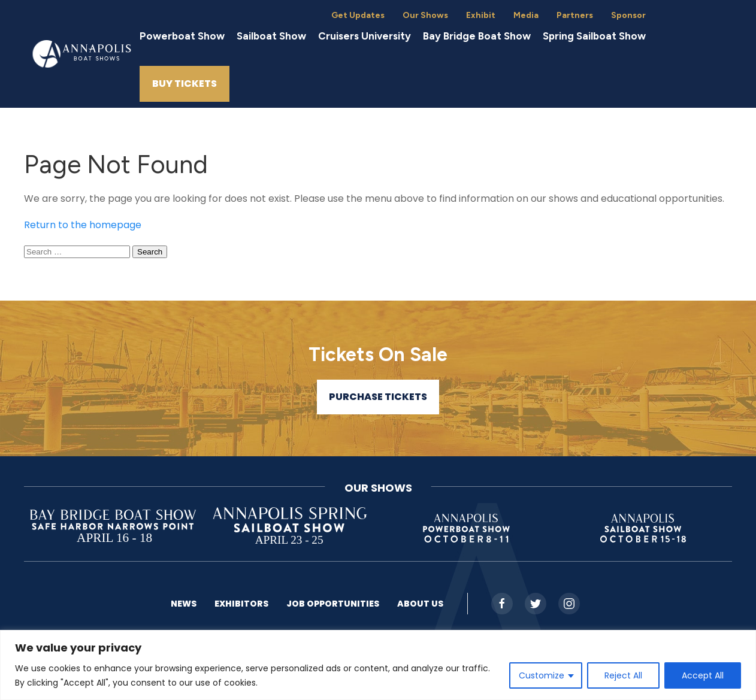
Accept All (703, 675)
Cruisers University (365, 36)
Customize (542, 675)
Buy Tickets (185, 84)
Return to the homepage (83, 225)
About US (420, 604)
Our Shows (425, 15)
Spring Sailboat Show (594, 36)
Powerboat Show (182, 36)
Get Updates (358, 15)
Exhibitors (241, 604)
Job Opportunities (333, 604)
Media (526, 15)
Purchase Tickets (378, 397)
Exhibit (481, 15)
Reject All (623, 675)
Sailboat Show (271, 36)
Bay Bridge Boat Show (477, 36)
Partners (575, 15)
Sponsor (628, 15)
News (184, 604)
